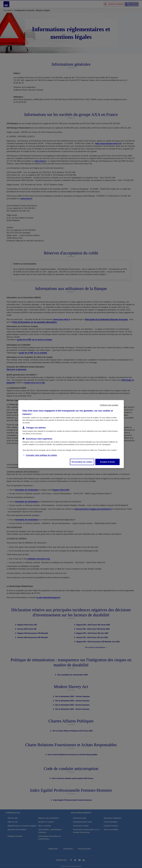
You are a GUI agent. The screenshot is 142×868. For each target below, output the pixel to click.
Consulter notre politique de (41, 455)
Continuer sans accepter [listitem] (109, 405)
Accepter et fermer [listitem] (107, 462)
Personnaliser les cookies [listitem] (82, 462)
